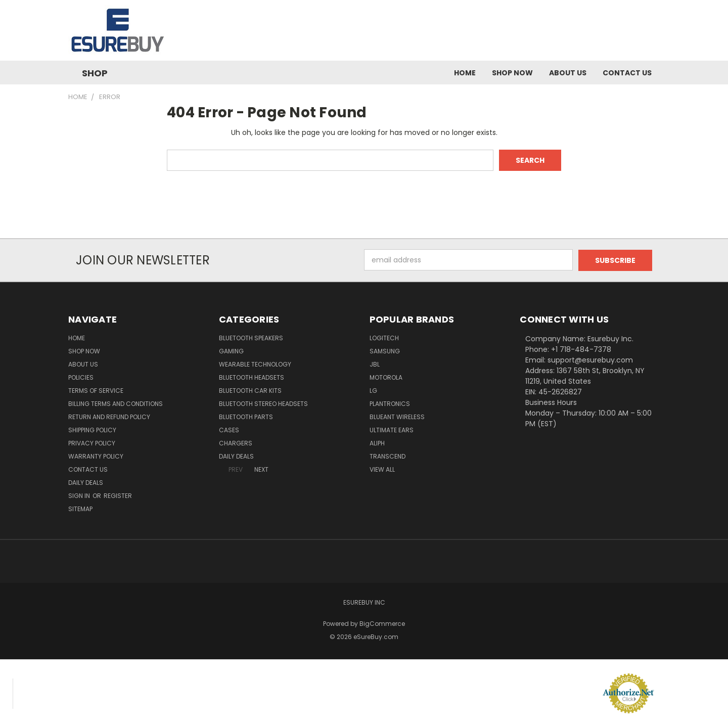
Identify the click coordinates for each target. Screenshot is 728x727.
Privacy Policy (92, 443)
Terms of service (96, 390)
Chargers (236, 443)
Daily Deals (86, 482)
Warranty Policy (96, 456)
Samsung (385, 351)
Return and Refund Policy (109, 416)
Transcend (388, 456)
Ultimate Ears (392, 429)
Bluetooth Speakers (251, 337)
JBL (375, 364)
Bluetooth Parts (246, 416)
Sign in (80, 495)
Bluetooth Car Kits (250, 390)
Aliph (377, 443)
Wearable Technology (255, 364)
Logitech (384, 337)
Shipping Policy (92, 429)
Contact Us (627, 73)
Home (465, 73)
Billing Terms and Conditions (116, 403)
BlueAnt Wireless (397, 416)
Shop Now (512, 73)
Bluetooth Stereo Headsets (263, 403)
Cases (229, 429)
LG (373, 390)
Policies (81, 377)
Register (118, 495)
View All (382, 469)
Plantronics (390, 403)
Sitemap (80, 508)
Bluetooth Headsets (252, 377)
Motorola (386, 377)
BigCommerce (382, 623)
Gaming (231, 351)
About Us (568, 73)
